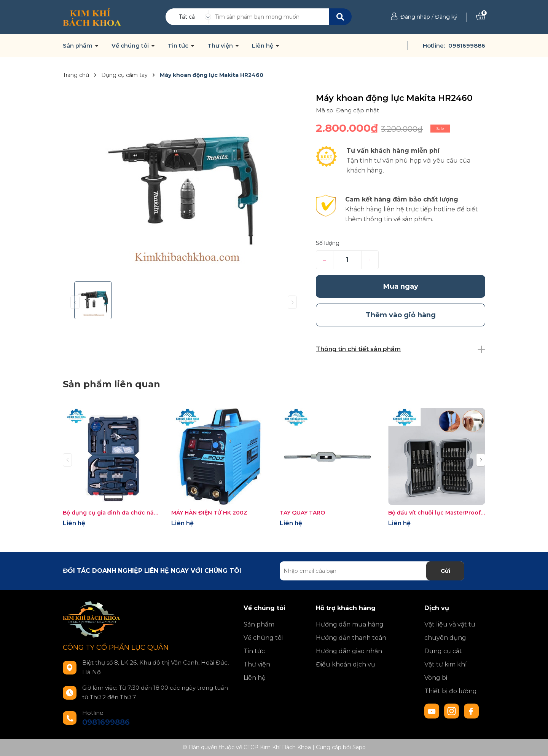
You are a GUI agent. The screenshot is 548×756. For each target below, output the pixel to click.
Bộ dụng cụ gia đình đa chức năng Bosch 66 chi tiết (111, 513)
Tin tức (179, 46)
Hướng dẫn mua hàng (350, 624)
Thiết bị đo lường (451, 691)
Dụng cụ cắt (443, 651)
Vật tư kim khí (446, 664)
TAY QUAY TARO (302, 513)
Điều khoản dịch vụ (346, 664)
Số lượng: (328, 243)
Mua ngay (401, 286)
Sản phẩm (78, 46)
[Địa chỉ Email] (372, 571)
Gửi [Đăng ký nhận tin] (445, 571)
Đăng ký (446, 17)
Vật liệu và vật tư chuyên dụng (450, 631)
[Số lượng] (347, 260)
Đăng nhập (415, 17)
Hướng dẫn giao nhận (349, 651)
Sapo (359, 747)
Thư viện (221, 46)
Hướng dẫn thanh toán (351, 638)
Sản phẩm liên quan (112, 384)
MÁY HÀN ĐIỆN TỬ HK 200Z (209, 513)
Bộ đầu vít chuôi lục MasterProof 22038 (437, 513)
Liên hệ (263, 46)
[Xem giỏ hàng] (481, 17)
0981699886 (467, 46)
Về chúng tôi (131, 46)
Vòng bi (436, 678)
